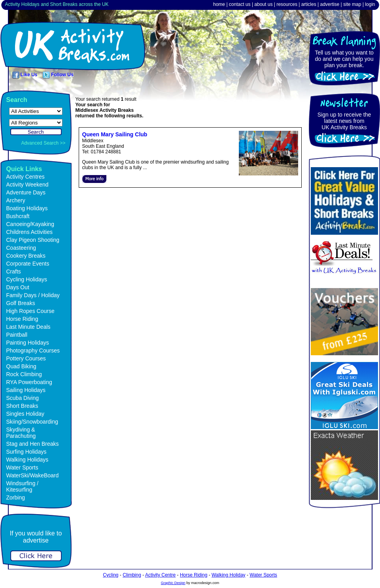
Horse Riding (22, 319)
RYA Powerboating (29, 382)
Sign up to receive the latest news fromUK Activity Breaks (344, 121)
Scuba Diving (23, 398)
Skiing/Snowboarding (32, 422)
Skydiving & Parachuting (21, 433)
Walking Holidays (27, 460)
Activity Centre (160, 575)
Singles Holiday (26, 414)
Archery (16, 200)
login (370, 4)
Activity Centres (26, 177)
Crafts (14, 271)
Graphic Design (173, 583)
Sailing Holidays (26, 390)
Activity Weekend (27, 185)
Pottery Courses (26, 358)
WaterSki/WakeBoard (33, 475)
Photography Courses (33, 351)
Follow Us (58, 75)
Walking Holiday (229, 575)
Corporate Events (28, 264)
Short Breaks (22, 406)
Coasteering (21, 248)
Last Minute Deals (28, 327)
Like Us (25, 75)
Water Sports (22, 467)
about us (263, 4)
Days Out (18, 287)
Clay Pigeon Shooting (33, 240)
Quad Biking (21, 366)
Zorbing (16, 498)
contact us (240, 4)
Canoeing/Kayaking (30, 224)
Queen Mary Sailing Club (115, 134)
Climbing (132, 575)
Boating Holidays (27, 208)
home (219, 4)
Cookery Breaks (26, 256)
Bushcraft (18, 216)
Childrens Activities (30, 232)
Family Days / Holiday (33, 295)
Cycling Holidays (27, 279)
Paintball (17, 335)
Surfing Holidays (26, 452)
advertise (330, 4)
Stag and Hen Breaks (33, 444)
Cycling (111, 575)
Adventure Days (26, 192)
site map (352, 4)
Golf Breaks (21, 303)
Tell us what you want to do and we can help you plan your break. (344, 59)
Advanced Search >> (43, 143)
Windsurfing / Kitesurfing (23, 486)
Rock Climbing (24, 374)
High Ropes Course (30, 311)
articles (309, 4)
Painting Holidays (28, 343)
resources (287, 4)
